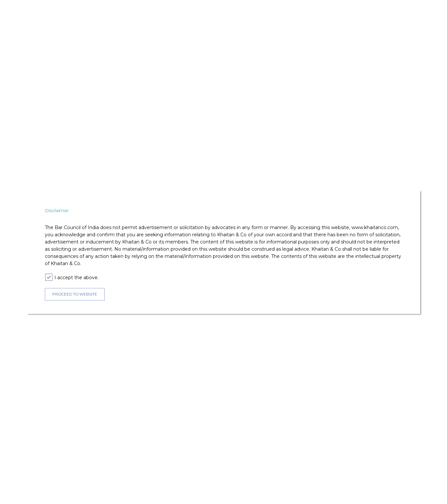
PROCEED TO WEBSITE (75, 294)
